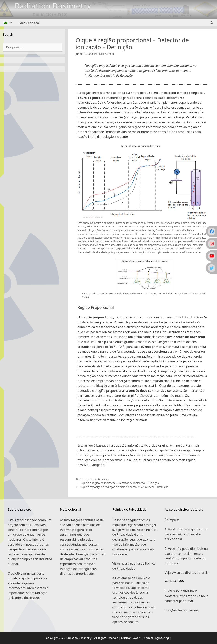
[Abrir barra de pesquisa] (212, 23)
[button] (143, 430)
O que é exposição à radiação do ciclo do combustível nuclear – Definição (124, 487)
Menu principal (30, 23)
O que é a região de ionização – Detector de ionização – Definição (119, 483)
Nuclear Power (130, 638)
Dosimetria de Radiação (94, 479)
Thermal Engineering (156, 638)
